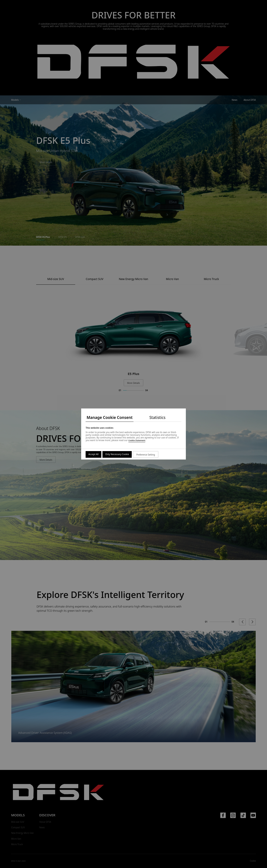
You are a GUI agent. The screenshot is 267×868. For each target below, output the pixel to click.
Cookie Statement (137, 440)
